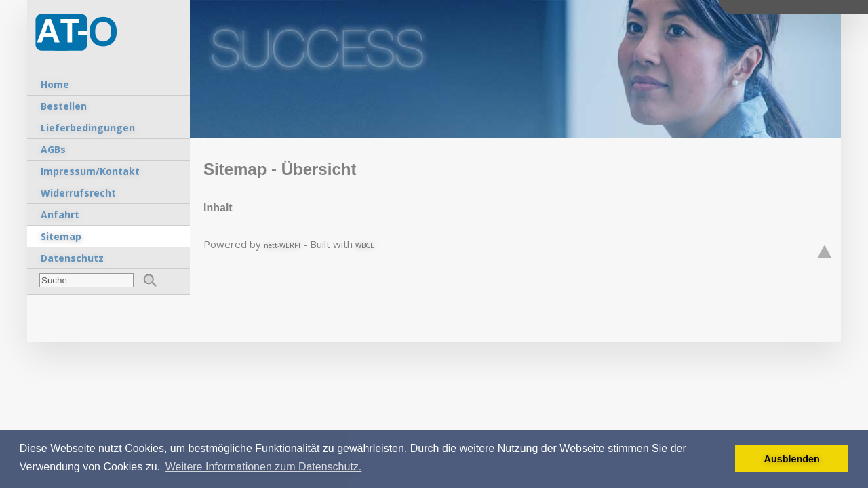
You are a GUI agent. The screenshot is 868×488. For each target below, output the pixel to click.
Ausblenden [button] (792, 459)
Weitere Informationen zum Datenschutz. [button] (264, 467)
